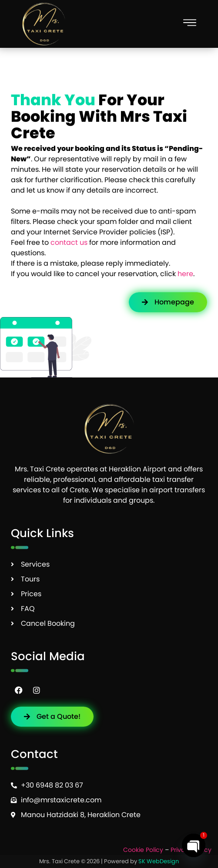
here (185, 274)
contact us (69, 242)
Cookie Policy (143, 850)
